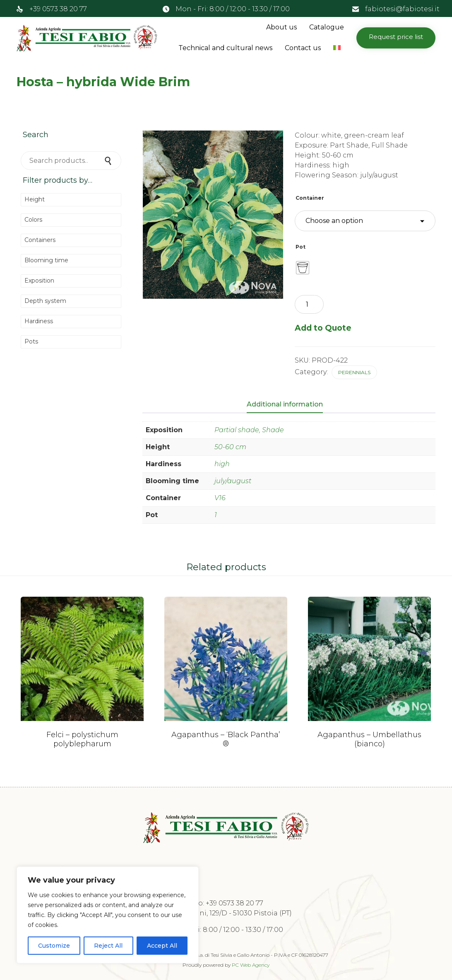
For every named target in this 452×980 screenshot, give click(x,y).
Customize (54, 946)
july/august (233, 481)
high (222, 464)
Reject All (108, 946)
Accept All (162, 946)
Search (109, 161)
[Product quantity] (309, 304)
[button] (396, 38)
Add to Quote (323, 328)
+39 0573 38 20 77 (58, 9)
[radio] (303, 268)
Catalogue (327, 27)
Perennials (354, 372)
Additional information (285, 404)
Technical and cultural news (225, 48)
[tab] (289, 405)
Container (310, 198)
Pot (301, 247)
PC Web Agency (251, 965)
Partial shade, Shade (249, 430)
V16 (220, 498)
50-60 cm (230, 447)
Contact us (303, 48)
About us (281, 27)
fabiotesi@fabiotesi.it (402, 9)
